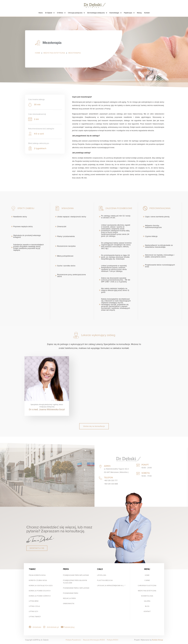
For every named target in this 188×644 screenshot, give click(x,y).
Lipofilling (102, 575)
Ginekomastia (69, 603)
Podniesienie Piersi (71, 593)
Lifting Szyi (33, 611)
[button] (94, 426)
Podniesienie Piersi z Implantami (76, 588)
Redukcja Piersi (69, 598)
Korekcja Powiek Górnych (40, 596)
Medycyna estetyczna (147, 590)
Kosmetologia (147, 596)
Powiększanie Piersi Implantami (76, 575)
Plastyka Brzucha (105, 580)
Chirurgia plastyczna (147, 585)
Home (147, 575)
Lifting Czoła (34, 606)
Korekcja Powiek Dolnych (40, 590)
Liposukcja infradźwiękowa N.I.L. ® (111, 585)
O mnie (147, 580)
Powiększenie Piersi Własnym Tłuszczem (75, 581)
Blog (147, 606)
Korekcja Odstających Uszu (41, 585)
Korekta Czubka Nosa (38, 580)
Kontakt (147, 611)
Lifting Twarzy (35, 616)
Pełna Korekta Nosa (37, 575)
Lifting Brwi (34, 601)
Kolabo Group (157, 640)
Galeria (147, 601)
